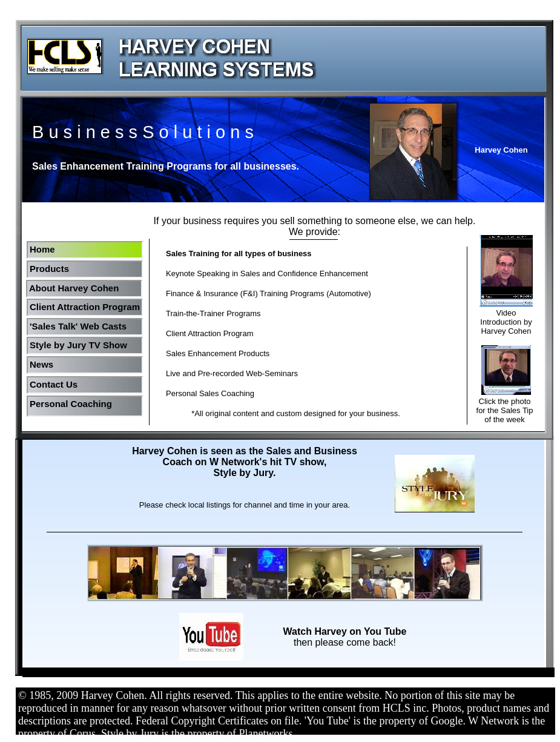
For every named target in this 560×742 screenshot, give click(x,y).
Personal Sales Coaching (210, 393)
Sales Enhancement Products (218, 353)
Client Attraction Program (85, 307)
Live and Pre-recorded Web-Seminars (232, 373)
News (41, 364)
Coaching (91, 404)
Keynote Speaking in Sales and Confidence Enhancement (267, 273)
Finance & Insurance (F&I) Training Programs (245, 293)
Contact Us (54, 384)
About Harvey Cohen (74, 288)
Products (49, 269)
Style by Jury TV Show (78, 345)
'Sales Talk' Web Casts (78, 326)
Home (42, 249)
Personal (49, 404)
